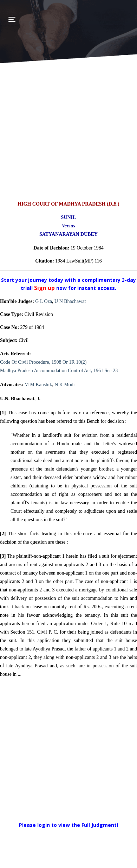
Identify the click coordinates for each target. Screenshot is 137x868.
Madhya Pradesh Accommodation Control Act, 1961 (52, 371)
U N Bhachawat (70, 301)
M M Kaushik (38, 385)
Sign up (45, 288)
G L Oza (44, 301)
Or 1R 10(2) (74, 362)
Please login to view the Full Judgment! (68, 825)
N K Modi (65, 385)
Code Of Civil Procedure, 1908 (31, 362)
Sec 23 (111, 371)
